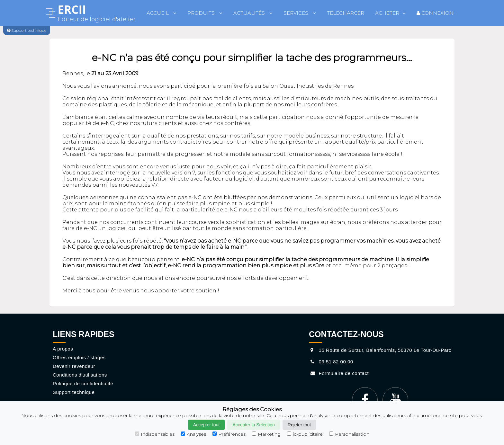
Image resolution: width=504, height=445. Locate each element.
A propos (63, 349)
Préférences (229, 434)
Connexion (435, 13)
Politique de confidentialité (83, 383)
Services (300, 13)
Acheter (390, 13)
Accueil (162, 13)
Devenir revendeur (74, 366)
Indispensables (155, 434)
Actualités (253, 13)
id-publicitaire (305, 434)
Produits (205, 13)
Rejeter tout (299, 425)
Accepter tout (207, 425)
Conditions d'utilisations (80, 375)
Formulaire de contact (339, 373)
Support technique (74, 392)
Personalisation (349, 434)
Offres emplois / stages (79, 357)
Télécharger (346, 13)
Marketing (266, 434)
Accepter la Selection (254, 425)
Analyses (194, 434)
